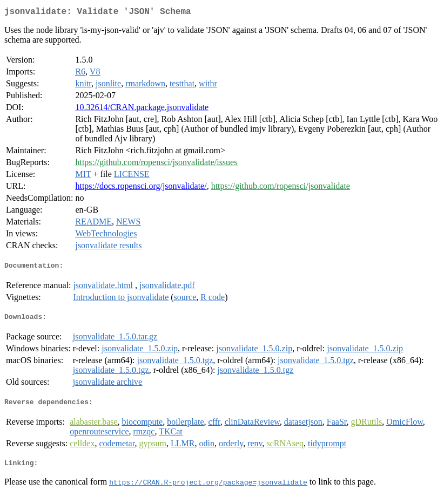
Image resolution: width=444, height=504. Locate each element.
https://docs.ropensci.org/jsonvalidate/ (141, 188)
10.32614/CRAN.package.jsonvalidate (142, 109)
